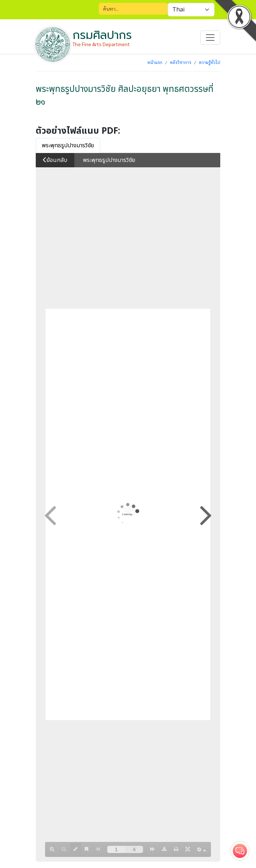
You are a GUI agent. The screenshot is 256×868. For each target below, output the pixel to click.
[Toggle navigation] (210, 38)
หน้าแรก (155, 62)
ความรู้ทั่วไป (210, 62)
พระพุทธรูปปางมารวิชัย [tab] (68, 146)
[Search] (133, 9)
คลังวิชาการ (181, 62)
